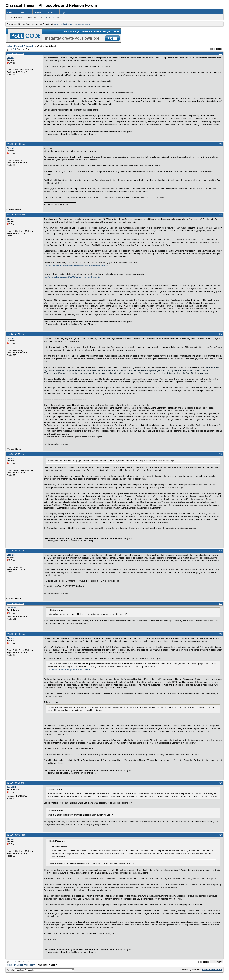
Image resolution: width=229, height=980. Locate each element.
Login (63, 12)
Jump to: (41, 970)
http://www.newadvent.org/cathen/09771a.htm (69, 669)
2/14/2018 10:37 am (16, 835)
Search (24, 12)
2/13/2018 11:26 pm (16, 634)
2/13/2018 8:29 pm (15, 604)
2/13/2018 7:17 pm (15, 454)
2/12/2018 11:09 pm (16, 144)
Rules (50, 12)
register (54, 17)
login (46, 17)
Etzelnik (11, 148)
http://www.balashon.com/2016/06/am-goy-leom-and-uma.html (72, 277)
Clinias (10, 58)
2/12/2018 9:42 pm (15, 53)
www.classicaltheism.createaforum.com (72, 24)
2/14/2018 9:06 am (15, 783)
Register (38, 12)
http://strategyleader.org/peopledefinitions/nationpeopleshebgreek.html (76, 265)
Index (9, 12)
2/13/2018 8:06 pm (15, 551)
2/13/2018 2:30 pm (15, 334)
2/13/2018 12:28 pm (16, 215)
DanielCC (11, 608)
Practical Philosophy (24, 46)
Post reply (217, 962)
